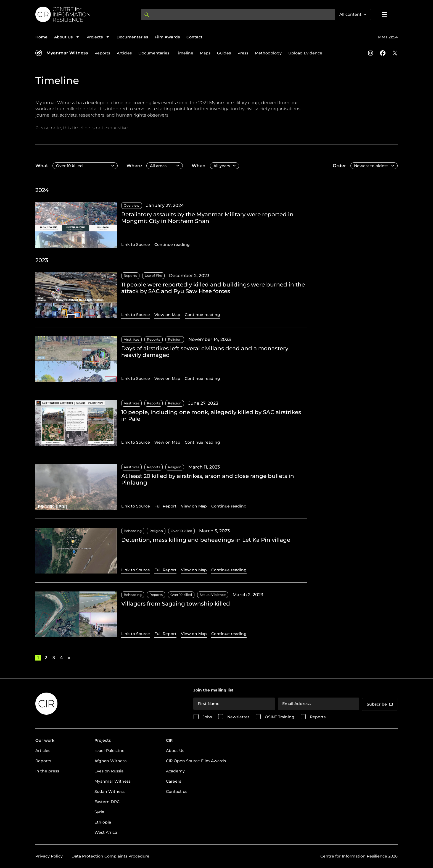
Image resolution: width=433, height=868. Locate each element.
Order (339, 166)
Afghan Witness (110, 761)
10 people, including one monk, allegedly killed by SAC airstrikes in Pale (211, 415)
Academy (175, 771)
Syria (99, 812)
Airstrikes (131, 339)
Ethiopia (103, 822)
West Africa (106, 832)
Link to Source (136, 244)
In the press (47, 771)
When (199, 166)
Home (41, 37)
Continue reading (172, 244)
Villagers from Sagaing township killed (176, 604)
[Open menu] (384, 14)
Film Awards (167, 37)
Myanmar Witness (67, 53)
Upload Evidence (305, 53)
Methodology (268, 53)
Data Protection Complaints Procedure (110, 856)
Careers (174, 781)
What (42, 166)
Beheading (133, 531)
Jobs (207, 717)
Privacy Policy (49, 856)
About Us (175, 751)
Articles (124, 53)
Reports (102, 53)
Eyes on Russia (109, 771)
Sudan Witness (109, 791)
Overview (132, 205)
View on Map (167, 315)
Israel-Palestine (109, 751)
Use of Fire (153, 276)
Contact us (177, 791)
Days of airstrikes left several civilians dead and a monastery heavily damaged (205, 352)
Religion (175, 339)
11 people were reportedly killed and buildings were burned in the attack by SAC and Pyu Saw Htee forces (213, 288)
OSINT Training (280, 717)
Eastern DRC (107, 802)
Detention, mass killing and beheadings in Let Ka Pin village (206, 540)
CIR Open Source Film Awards (196, 761)
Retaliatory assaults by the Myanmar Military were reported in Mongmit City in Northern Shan (207, 218)
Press (243, 53)
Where (134, 166)
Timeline (185, 53)
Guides (224, 53)
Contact (194, 37)
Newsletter (238, 717)
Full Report (165, 506)
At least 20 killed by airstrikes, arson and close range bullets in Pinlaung (208, 479)
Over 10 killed (181, 531)
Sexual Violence (213, 595)
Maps (205, 53)
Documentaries (132, 37)
